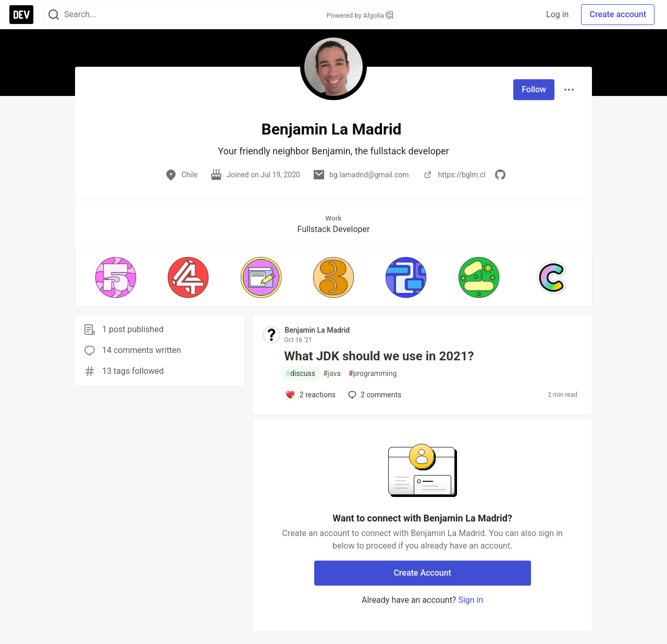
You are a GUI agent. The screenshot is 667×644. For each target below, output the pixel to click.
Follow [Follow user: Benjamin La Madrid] (534, 89)
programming (373, 374)
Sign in (471, 600)
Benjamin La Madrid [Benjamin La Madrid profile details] (317, 330)
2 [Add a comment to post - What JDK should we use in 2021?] (374, 395)
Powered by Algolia (360, 15)
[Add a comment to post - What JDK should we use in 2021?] (310, 395)
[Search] (54, 15)
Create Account (422, 573)
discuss (300, 374)
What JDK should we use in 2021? (379, 356)
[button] (115, 277)
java (332, 374)
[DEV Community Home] (21, 15)
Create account (618, 14)
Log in (557, 14)
